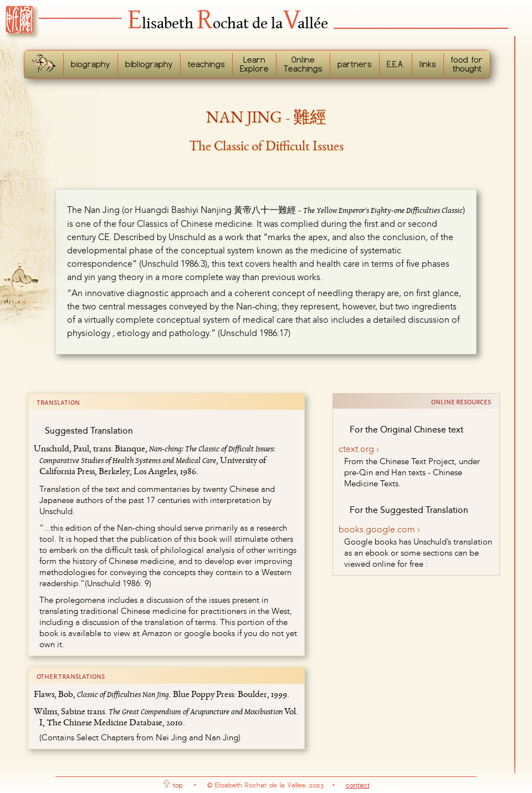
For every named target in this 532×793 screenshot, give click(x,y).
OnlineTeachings (303, 64)
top (173, 785)
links (428, 64)
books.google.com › (379, 529)
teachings (206, 64)
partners (355, 64)
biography (91, 64)
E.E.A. (396, 64)
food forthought (467, 64)
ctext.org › (359, 449)
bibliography (149, 64)
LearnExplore (254, 64)
